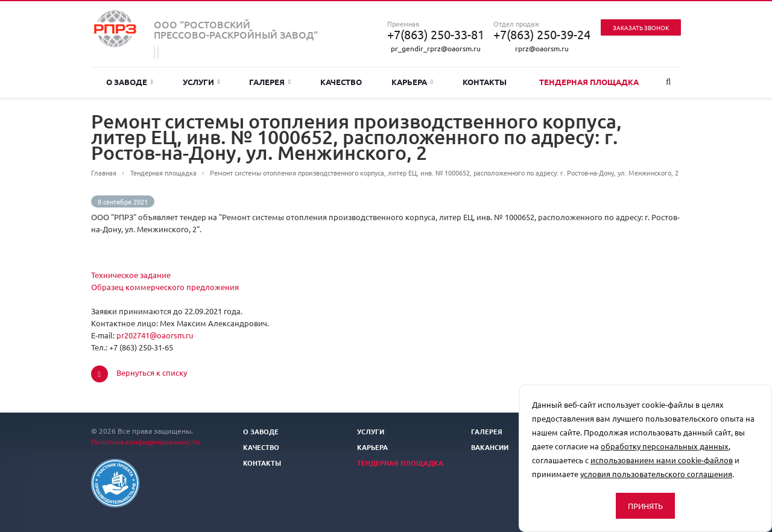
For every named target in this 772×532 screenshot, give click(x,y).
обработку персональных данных (665, 446)
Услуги (201, 82)
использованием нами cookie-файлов (662, 460)
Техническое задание (131, 275)
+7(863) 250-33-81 (436, 34)
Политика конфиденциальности (145, 442)
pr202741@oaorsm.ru (155, 335)
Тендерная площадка (589, 82)
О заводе (130, 82)
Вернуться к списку (139, 374)
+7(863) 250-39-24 (542, 34)
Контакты (485, 82)
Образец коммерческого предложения (165, 287)
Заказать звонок (641, 27)
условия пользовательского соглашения (656, 474)
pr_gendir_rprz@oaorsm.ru (436, 48)
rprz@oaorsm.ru (542, 48)
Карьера (412, 82)
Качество (341, 82)
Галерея (270, 82)
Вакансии (490, 447)
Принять (645, 506)
